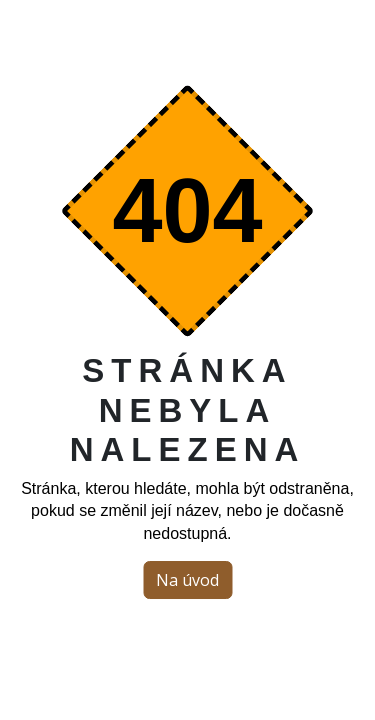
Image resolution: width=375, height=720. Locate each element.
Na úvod (187, 580)
